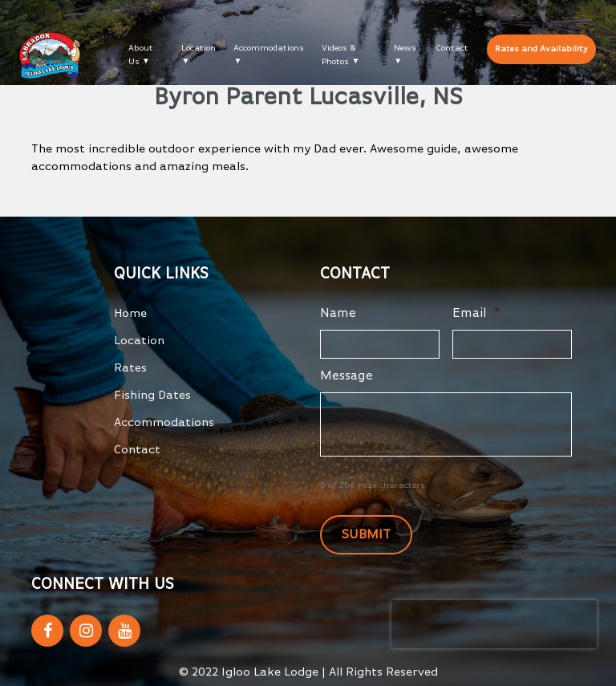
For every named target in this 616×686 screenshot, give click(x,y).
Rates (130, 368)
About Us (141, 55)
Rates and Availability (541, 49)
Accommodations (269, 48)
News (405, 48)
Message (346, 376)
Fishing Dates (152, 395)
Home (130, 313)
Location (199, 48)
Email (476, 314)
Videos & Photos (339, 55)
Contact (452, 48)
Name (338, 314)
